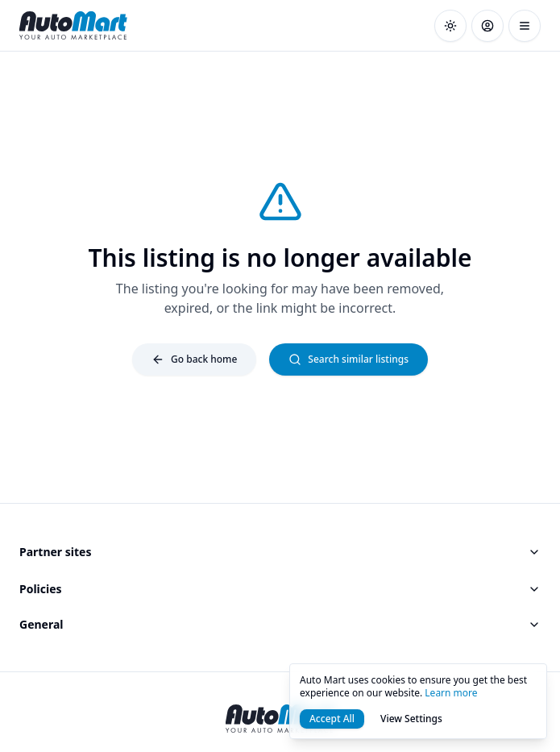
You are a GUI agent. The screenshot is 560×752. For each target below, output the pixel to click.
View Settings (411, 719)
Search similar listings (348, 359)
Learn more (451, 693)
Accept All (332, 719)
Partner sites (280, 552)
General (280, 624)
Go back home (194, 359)
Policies (280, 589)
